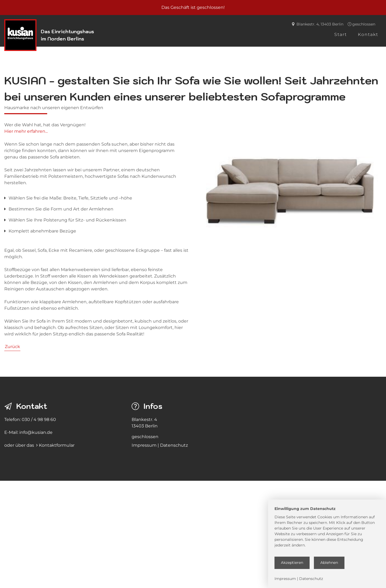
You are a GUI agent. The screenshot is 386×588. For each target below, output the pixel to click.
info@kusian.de (36, 432)
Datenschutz (174, 445)
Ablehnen (329, 563)
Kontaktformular (57, 445)
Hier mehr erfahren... (26, 131)
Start (341, 34)
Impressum (144, 445)
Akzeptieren (292, 563)
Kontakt (368, 34)
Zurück (12, 347)
